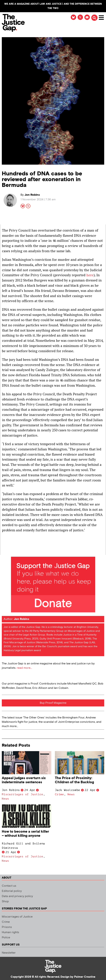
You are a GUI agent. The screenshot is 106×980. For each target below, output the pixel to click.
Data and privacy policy (17, 896)
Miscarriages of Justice (22, 794)
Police (6, 938)
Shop (5, 901)
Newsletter (9, 953)
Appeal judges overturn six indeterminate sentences (24, 780)
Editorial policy (12, 891)
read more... (24, 668)
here (90, 275)
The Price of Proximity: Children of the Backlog (74, 780)
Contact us (9, 886)
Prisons (7, 927)
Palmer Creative (85, 977)
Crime (59, 794)
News (5, 799)
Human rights (10, 932)
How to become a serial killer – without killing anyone (25, 834)
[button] (94, 18)
